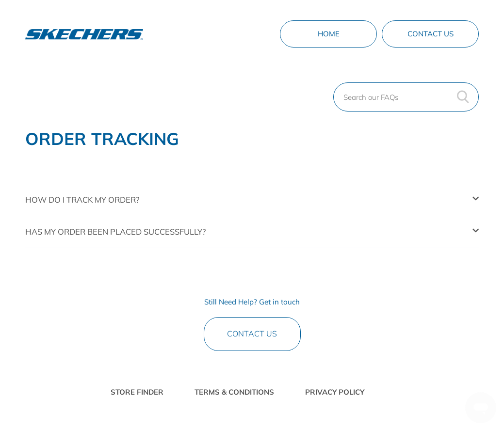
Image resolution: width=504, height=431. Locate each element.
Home (329, 34)
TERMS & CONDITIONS (234, 392)
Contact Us (431, 34)
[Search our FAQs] (406, 97)
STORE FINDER (137, 392)
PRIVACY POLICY (335, 392)
